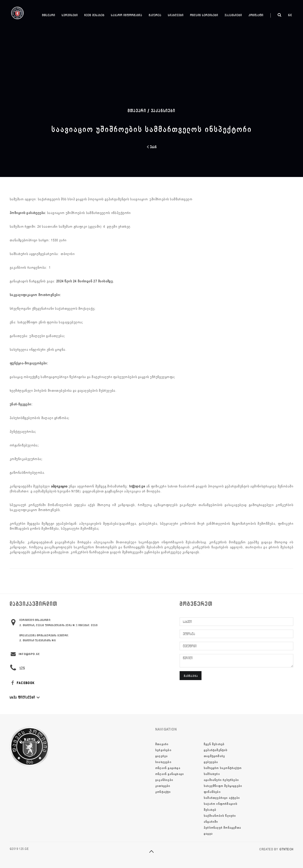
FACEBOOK (22, 683)
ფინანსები (212, 792)
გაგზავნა (191, 676)
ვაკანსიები (233, 15)
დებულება (211, 762)
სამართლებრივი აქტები (222, 798)
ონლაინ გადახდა (168, 768)
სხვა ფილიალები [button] (25, 697)
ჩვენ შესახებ (94, 15)
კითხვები (163, 786)
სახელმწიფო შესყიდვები (223, 786)
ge (290, 15)
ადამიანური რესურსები (221, 780)
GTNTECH (286, 849)
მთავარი (49, 15)
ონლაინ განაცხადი (170, 774)
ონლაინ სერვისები (204, 15)
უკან (152, 147)
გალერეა (155, 15)
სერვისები (70, 15)
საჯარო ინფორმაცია (127, 15)
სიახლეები (176, 15)
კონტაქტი (256, 15)
